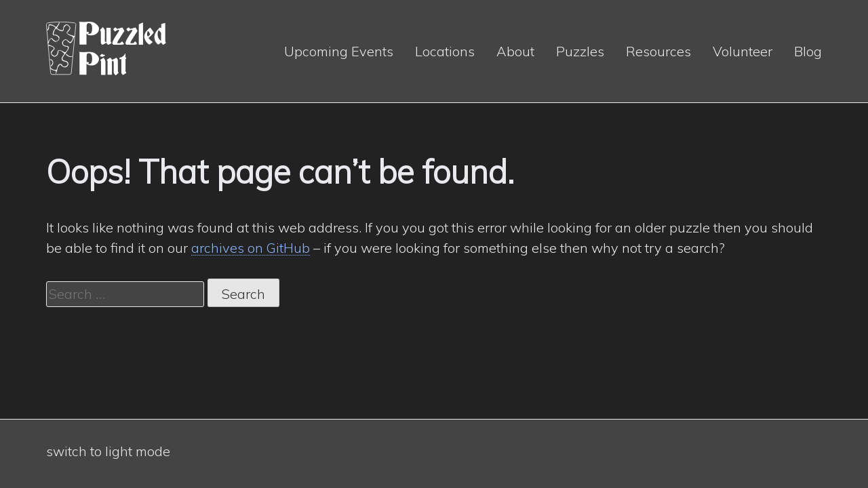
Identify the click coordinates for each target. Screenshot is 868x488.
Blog (808, 51)
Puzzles (580, 51)
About (515, 51)
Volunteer (743, 51)
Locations (445, 51)
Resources (658, 51)
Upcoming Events (339, 51)
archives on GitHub (251, 248)
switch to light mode (108, 451)
